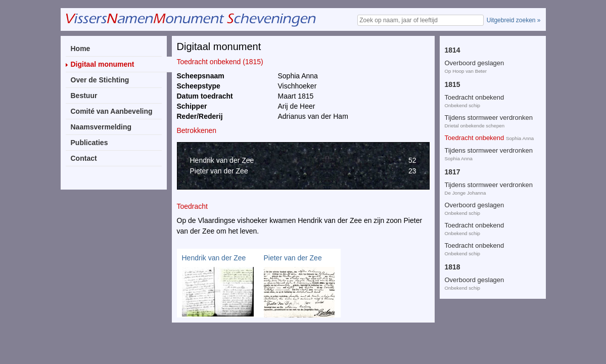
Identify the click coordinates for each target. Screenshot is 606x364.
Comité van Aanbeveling (112, 111)
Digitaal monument (103, 64)
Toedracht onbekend (475, 43)
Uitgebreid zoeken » (514, 20)
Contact (84, 158)
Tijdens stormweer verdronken (489, 63)
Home (81, 49)
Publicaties (89, 143)
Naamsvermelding (101, 127)
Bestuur (84, 96)
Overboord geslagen (475, 150)
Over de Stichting (100, 80)
